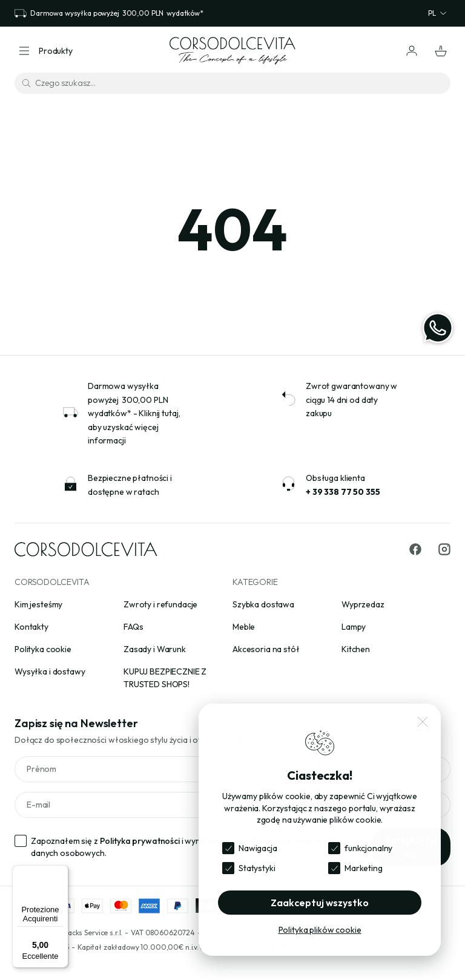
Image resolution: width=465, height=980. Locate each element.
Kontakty (31, 627)
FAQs (133, 627)
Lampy (354, 627)
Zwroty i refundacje (160, 604)
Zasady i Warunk (155, 649)
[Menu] (61, 872)
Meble (244, 627)
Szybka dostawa (263, 604)
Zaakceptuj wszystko (320, 903)
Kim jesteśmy (38, 604)
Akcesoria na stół (266, 649)
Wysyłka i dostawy (50, 671)
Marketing (364, 868)
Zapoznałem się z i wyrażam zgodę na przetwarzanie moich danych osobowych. (184, 847)
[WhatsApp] (438, 328)
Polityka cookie (43, 649)
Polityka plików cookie (320, 930)
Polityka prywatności (140, 841)
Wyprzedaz (363, 604)
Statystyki (257, 868)
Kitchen (356, 649)
